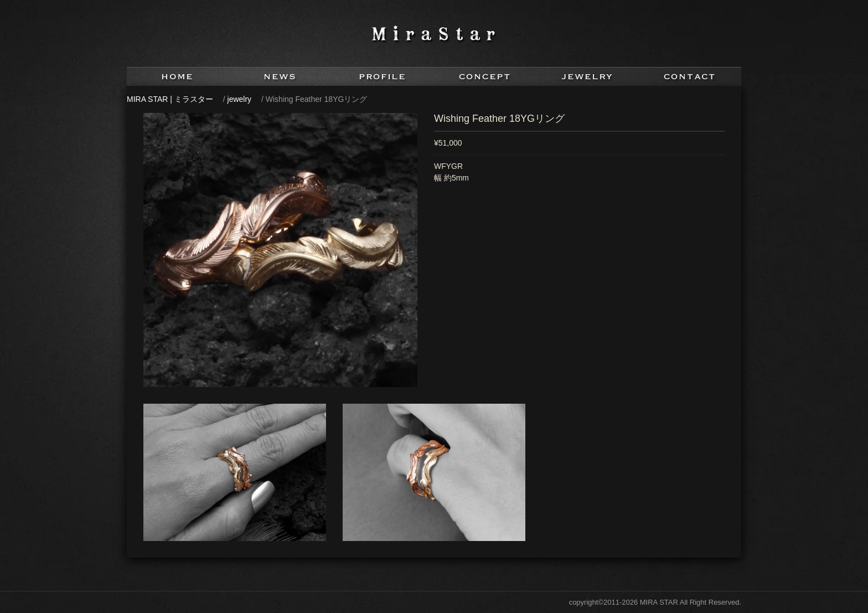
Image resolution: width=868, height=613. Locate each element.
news (280, 77)
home (178, 77)
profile (383, 77)
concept (485, 77)
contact (690, 77)
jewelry (588, 77)
